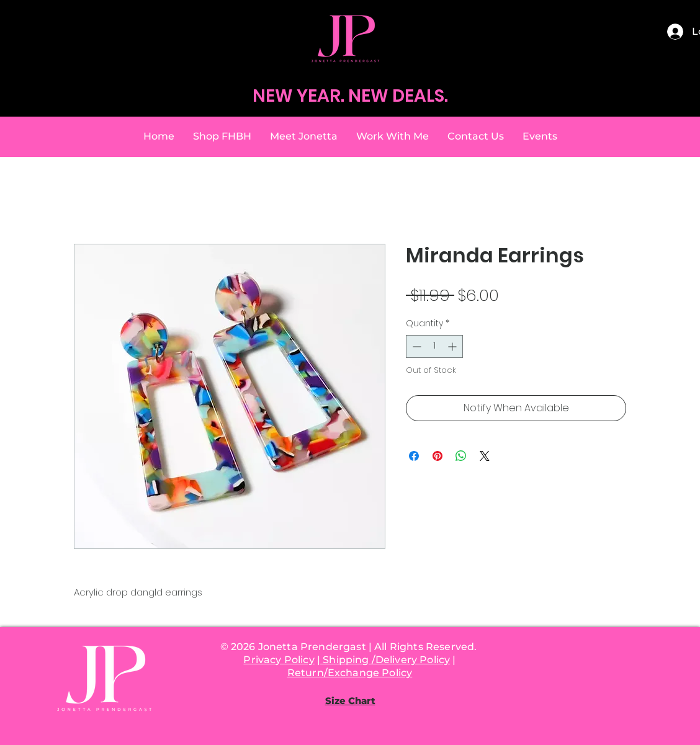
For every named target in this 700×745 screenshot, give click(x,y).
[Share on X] (485, 456)
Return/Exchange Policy (350, 673)
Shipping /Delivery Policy (385, 660)
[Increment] (453, 346)
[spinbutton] (434, 346)
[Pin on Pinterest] (437, 456)
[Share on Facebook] (414, 456)
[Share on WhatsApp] (461, 456)
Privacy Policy (279, 660)
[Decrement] (415, 346)
